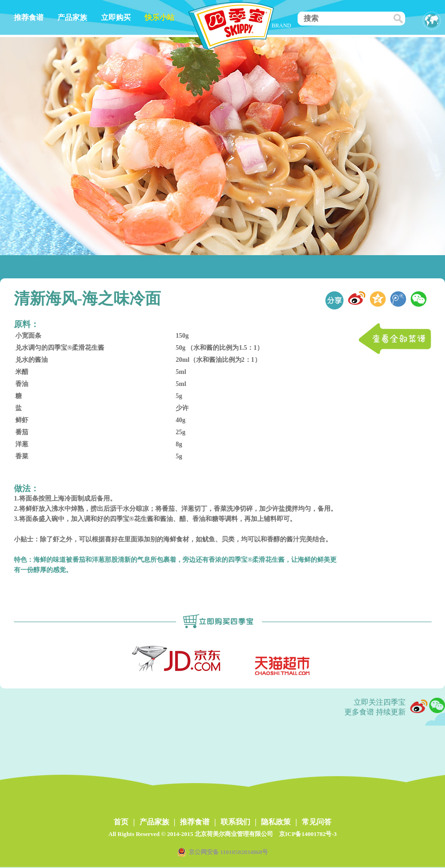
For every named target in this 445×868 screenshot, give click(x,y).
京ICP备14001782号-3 (308, 834)
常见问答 (317, 822)
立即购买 (116, 17)
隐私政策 (276, 822)
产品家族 (72, 17)
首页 (121, 822)
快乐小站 (159, 17)
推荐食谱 (29, 17)
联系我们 (235, 822)
